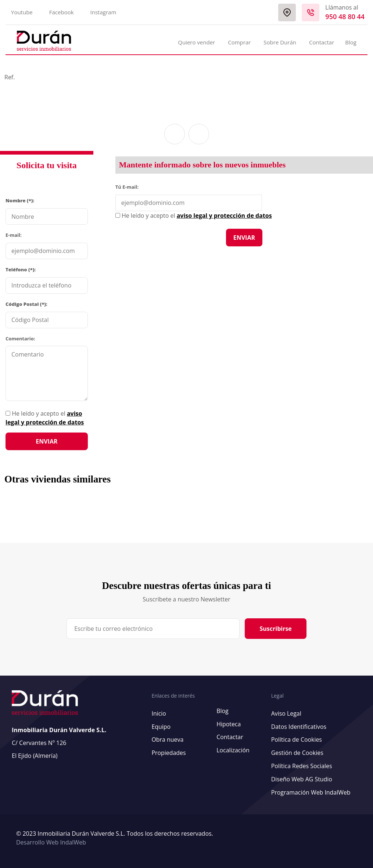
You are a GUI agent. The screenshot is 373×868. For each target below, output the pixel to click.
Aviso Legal (286, 713)
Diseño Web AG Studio (302, 778)
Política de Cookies (296, 739)
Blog (351, 42)
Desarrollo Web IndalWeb (51, 840)
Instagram (103, 12)
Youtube (22, 12)
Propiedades (169, 752)
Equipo (161, 726)
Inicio (159, 713)
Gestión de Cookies (297, 752)
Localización (233, 749)
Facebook (62, 12)
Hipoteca (228, 724)
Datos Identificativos (299, 726)
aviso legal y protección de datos (224, 216)
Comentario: (20, 339)
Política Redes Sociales (302, 765)
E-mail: (14, 235)
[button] (175, 134)
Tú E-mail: (129, 187)
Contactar (322, 42)
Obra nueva (167, 739)
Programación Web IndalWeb (311, 791)
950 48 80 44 (345, 17)
